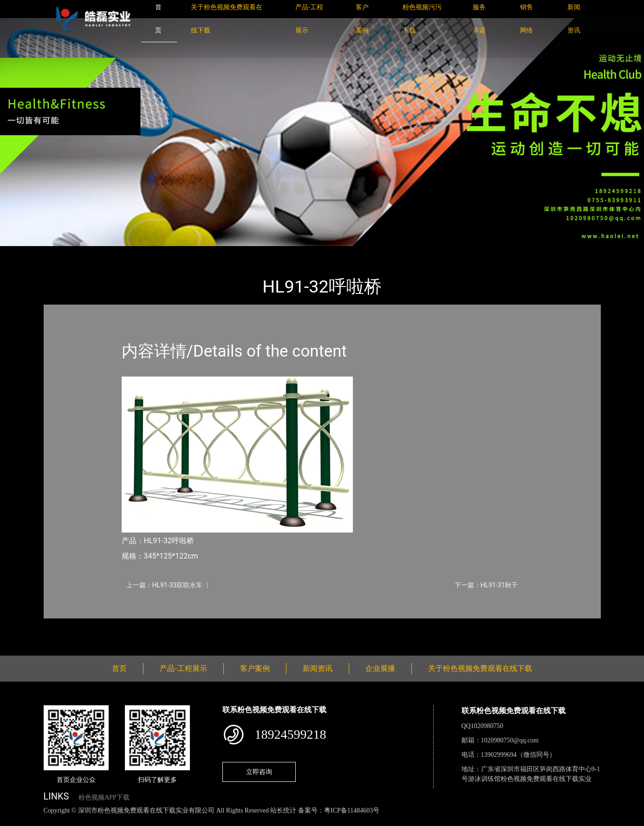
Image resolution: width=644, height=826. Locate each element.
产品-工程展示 (99, 252)
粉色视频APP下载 (104, 797)
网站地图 (14, 821)
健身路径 (146, 252)
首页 (59, 252)
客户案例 (255, 668)
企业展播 (380, 668)
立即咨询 (259, 772)
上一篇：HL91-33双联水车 (165, 585)
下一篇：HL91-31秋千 (486, 585)
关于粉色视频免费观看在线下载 (480, 668)
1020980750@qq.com (510, 740)
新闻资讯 (318, 668)
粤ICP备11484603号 (352, 810)
